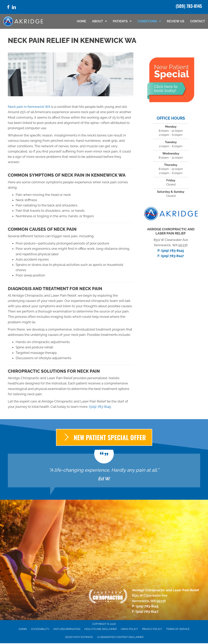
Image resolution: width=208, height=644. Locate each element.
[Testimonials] (104, 471)
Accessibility (40, 629)
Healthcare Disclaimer (101, 629)
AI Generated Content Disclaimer (120, 637)
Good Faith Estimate (79, 637)
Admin (23, 629)
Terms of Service (178, 629)
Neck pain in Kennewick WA (29, 107)
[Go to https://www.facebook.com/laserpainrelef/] (8, 8)
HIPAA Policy (129, 629)
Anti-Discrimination (67, 629)
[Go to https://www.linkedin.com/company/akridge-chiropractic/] (14, 8)
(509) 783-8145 (189, 6)
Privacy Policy (152, 629)
